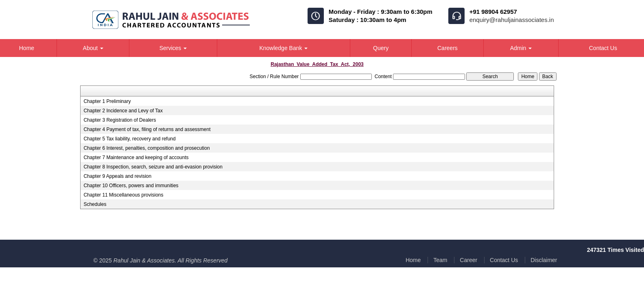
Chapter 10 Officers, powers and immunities (131, 186)
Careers (448, 48)
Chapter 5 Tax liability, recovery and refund (129, 139)
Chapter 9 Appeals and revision (117, 176)
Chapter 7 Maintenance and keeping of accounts (136, 157)
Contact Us (504, 260)
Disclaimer (544, 260)
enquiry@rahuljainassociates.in (512, 20)
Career (468, 260)
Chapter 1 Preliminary (107, 101)
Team (440, 260)
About (93, 48)
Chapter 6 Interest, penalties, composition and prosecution (146, 148)
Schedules (95, 204)
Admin (521, 48)
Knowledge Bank (283, 48)
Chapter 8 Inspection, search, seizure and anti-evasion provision (153, 167)
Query (381, 48)
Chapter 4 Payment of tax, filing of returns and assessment (147, 129)
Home (413, 260)
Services (173, 48)
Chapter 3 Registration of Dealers (120, 120)
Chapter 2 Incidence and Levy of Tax (123, 111)
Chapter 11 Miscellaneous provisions (123, 195)
